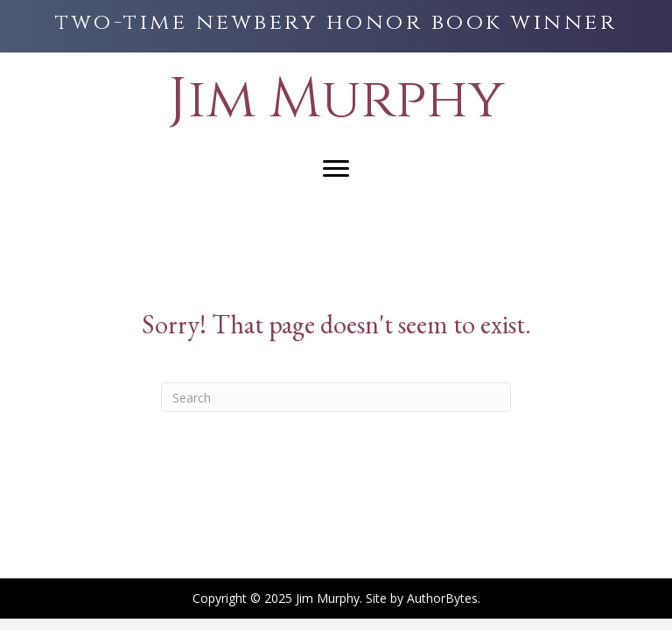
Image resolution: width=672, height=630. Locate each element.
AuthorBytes (442, 598)
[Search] (336, 397)
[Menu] (336, 169)
